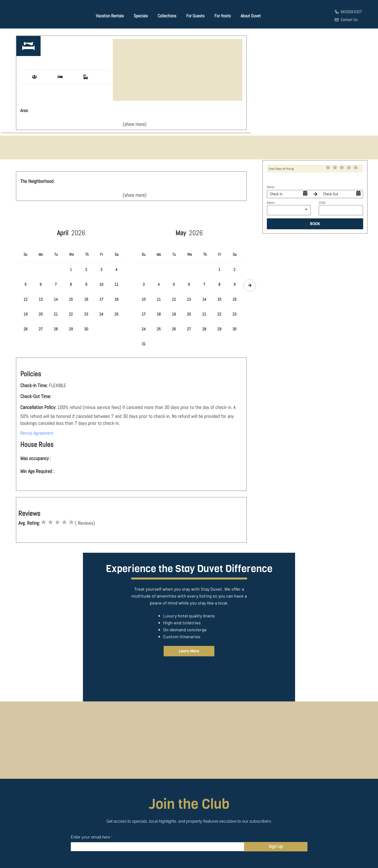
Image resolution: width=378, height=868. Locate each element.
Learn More (189, 651)
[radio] (44, 522)
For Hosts (223, 16)
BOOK (315, 224)
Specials (141, 16)
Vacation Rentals (110, 16)
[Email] (157, 847)
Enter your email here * (92, 837)
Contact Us (349, 20)
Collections (167, 16)
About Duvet (251, 16)
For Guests (195, 16)
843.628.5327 (351, 12)
